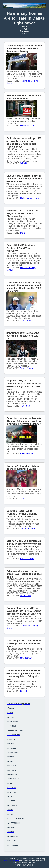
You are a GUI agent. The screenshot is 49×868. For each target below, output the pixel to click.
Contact (25, 34)
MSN (23, 233)
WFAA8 (24, 163)
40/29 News (26, 596)
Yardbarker (25, 406)
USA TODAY (26, 658)
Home (24, 27)
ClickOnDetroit (27, 559)
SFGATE (24, 691)
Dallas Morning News (30, 198)
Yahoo (23, 498)
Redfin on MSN (27, 126)
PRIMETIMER (27, 454)
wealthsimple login (11, 861)
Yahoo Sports (27, 320)
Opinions (24, 31)
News (25, 29)
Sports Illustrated (28, 528)
